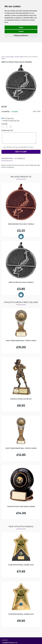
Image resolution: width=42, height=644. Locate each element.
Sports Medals (10, 57)
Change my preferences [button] (21, 35)
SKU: (35, 111)
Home (3, 57)
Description (7, 159)
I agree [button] (21, 27)
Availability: (6, 112)
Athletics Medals (19, 57)
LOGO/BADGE (19, 159)
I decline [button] (21, 31)
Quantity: (5, 124)
